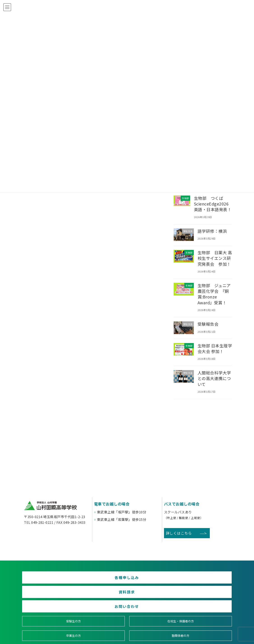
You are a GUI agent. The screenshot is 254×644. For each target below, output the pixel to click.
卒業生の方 (154, 598)
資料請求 (127, 580)
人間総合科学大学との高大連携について (214, 378)
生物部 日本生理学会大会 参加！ (215, 348)
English (207, 615)
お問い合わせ (198, 580)
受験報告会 (208, 324)
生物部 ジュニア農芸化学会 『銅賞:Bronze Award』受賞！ (214, 294)
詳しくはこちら (179, 533)
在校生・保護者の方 (100, 598)
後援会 (47, 615)
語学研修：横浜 (212, 231)
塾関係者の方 (207, 598)
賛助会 (100, 615)
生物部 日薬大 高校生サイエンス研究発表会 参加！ (215, 258)
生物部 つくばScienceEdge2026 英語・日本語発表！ (213, 204)
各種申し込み (56, 580)
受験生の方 (47, 598)
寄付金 (154, 615)
